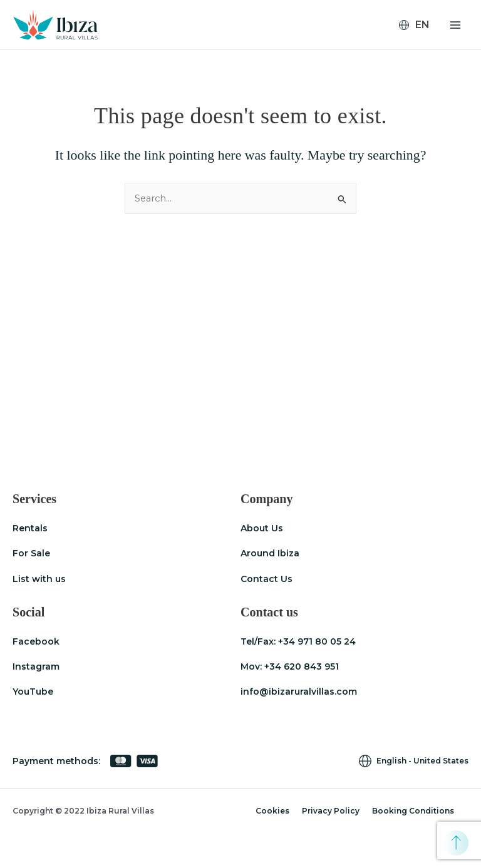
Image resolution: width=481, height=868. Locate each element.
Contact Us (266, 579)
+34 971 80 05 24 (317, 641)
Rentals (30, 528)
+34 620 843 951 (302, 666)
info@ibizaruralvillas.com (299, 692)
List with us (39, 579)
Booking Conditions (413, 811)
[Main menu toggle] (455, 25)
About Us (262, 528)
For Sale (31, 553)
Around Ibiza (270, 553)
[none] (419, 25)
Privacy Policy (331, 811)
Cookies (272, 811)
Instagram (36, 666)
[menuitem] (419, 25)
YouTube (33, 692)
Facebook (36, 641)
